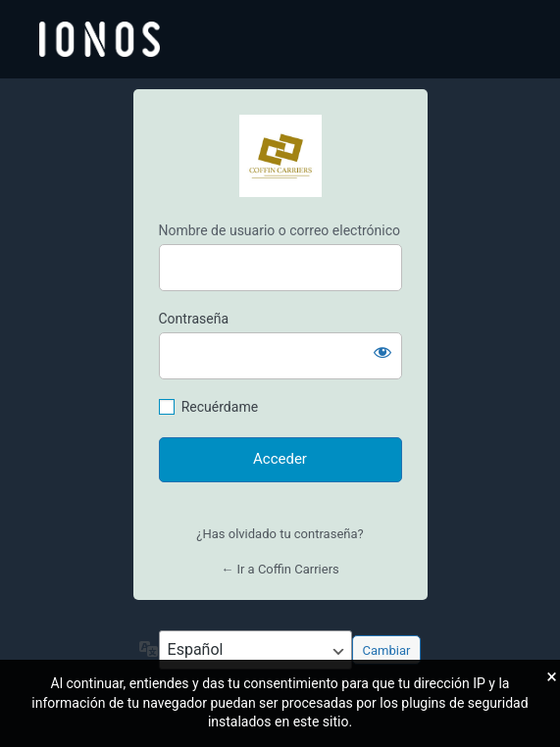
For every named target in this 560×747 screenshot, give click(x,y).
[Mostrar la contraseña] (382, 352)
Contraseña (194, 319)
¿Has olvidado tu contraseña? (280, 534)
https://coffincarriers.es (280, 156)
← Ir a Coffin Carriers (280, 569)
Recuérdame (220, 407)
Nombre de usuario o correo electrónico (280, 230)
